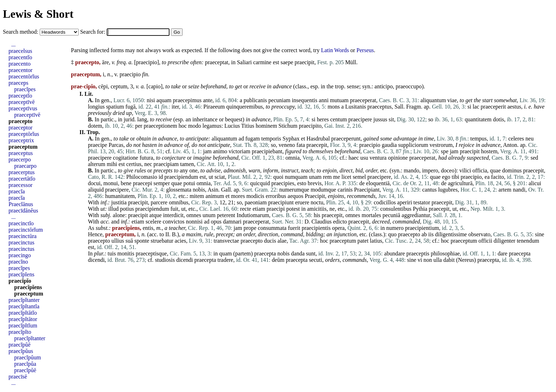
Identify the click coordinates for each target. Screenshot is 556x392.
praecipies (283, 183)
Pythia (420, 209)
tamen (187, 164)
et (303, 139)
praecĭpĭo (20, 281)
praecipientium (422, 228)
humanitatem (120, 196)
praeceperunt (346, 139)
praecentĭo (20, 57)
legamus (212, 126)
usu (364, 158)
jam (207, 151)
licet (346, 177)
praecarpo (25, 166)
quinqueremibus (244, 107)
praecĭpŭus (21, 351)
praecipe (98, 145)
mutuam (339, 100)
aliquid (96, 190)
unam (315, 177)
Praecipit (315, 196)
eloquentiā (378, 183)
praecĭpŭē (20, 345)
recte (246, 209)
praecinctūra (23, 236)
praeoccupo (409, 86)
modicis (255, 196)
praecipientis (316, 228)
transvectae (226, 241)
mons (334, 107)
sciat (220, 177)
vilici (465, 170)
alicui (535, 183)
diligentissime (451, 234)
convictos (174, 222)
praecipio (146, 62)
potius (127, 209)
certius (134, 164)
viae (452, 100)
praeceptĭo (20, 96)
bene (126, 183)
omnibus (179, 202)
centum (338, 119)
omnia (293, 158)
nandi (519, 190)
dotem (95, 126)
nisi (151, 100)
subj (105, 215)
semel (359, 177)
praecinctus (21, 242)
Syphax (291, 139)
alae (282, 241)
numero (395, 228)
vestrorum (441, 145)
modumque (323, 190)
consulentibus (396, 209)
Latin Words (335, 50)
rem (327, 177)
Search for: (93, 32)
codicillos (385, 202)
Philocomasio (142, 177)
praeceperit (493, 107)
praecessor (21, 185)
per (139, 126)
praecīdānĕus (23, 211)
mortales (371, 215)
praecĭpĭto (20, 332)
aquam (164, 100)
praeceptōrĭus (24, 134)
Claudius (321, 222)
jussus (380, 119)
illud (113, 209)
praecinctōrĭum (26, 230)
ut (211, 177)
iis (431, 234)
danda (298, 253)
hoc (183, 126)
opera (338, 228)
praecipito (310, 126)
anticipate (197, 139)
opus (216, 222)
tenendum (528, 241)
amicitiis (317, 209)
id (161, 177)
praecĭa (17, 191)
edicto (340, 222)
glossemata (179, 190)
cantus (430, 190)
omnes (194, 215)
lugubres (448, 190)
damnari (232, 222)
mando (412, 170)
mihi (112, 164)
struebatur (162, 241)
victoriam (240, 151)
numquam (296, 177)
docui (94, 183)
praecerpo (20, 159)
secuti (315, 260)
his (317, 215)
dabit (449, 260)
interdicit (173, 215)
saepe (287, 62)
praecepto (409, 234)
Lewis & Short (38, 14)
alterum (97, 164)
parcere (159, 202)
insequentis (305, 100)
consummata (272, 228)
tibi (455, 177)
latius (376, 241)
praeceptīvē (22, 102)
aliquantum (433, 100)
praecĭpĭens (21, 274)
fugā (130, 107)
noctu (317, 202)
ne (332, 209)
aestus (514, 107)
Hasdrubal (318, 139)
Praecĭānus (21, 204)
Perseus (365, 50)
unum (209, 215)
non (428, 260)
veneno (287, 145)
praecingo (20, 255)
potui (189, 183)
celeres (516, 139)
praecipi (276, 209)
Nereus (466, 260)
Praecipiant (367, 190)
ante (208, 100)
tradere (225, 260)
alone (119, 215)
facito (497, 177)
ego (446, 177)
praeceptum (343, 241)
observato (479, 234)
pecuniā (391, 215)
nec (148, 164)
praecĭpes (25, 89)
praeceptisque (151, 253)
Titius (248, 126)
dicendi (96, 260)
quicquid (260, 183)
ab (424, 234)
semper (162, 183)
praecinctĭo (21, 223)
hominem (266, 126)
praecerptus (22, 172)
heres (323, 119)
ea (487, 177)
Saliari (244, 62)
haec (354, 158)
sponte (142, 241)
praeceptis (418, 253)
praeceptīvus (23, 108)
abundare (394, 253)
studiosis (165, 260)
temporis (271, 139)
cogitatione (126, 158)
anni (324, 100)
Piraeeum (214, 107)
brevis (315, 183)
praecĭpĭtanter (24, 300)
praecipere (360, 119)
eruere (302, 202)
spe (444, 151)
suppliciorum (413, 145)
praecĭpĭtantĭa (24, 306)
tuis (112, 253)
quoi (278, 177)
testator (422, 202)
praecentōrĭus (24, 76)
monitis (126, 253)
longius (96, 107)
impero (430, 170)
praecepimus (187, 100)
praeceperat (363, 100)
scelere (153, 222)
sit (391, 119)
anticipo (384, 86)
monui (111, 183)
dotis (498, 119)
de (362, 183)
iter (175, 107)
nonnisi (194, 222)
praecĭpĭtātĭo (23, 313)
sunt (311, 253)
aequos (295, 196)
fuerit (294, 228)
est (276, 62)
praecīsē (18, 377)
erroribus (276, 196)
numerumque (294, 190)
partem (243, 253)
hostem (489, 151)
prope (250, 228)
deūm (278, 260)
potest (293, 209)
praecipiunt (281, 202)
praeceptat (217, 62)
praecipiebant (267, 151)
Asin (213, 190)
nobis (199, 190)
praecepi (143, 183)
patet (363, 241)
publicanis (255, 100)
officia (480, 170)
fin (145, 74)
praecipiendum (181, 177)
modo (195, 126)
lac (476, 107)
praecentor (21, 70)
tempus (478, 139)
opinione (398, 158)
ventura (378, 158)
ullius (118, 241)
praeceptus (379, 107)
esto (302, 183)
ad (241, 139)
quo (393, 234)
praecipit (305, 62)
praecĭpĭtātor (23, 319)
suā (129, 241)
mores (238, 196)
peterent (226, 215)
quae (495, 170)
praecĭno (18, 262)
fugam (253, 139)
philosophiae (445, 253)
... (13, 45)
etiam (259, 209)
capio (154, 86)
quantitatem (478, 119)
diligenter (504, 241)
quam (226, 253)
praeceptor (21, 128)
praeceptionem (160, 126)
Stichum (288, 126)
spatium (115, 107)
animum (215, 196)
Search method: (21, 32)
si (469, 107)
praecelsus (20, 51)
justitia (119, 202)
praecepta (265, 253)
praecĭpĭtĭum (23, 325)
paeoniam (256, 202)
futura (146, 158)
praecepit (317, 145)
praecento (20, 64)
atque (155, 215)
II (167, 234)
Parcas (116, 145)
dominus (512, 170)
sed (534, 158)
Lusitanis (355, 107)
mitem (197, 196)
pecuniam (279, 100)
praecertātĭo (22, 179)
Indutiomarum (253, 215)
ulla (438, 260)
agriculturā (460, 183)
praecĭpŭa (25, 364)
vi (420, 260)
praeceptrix (21, 140)
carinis (345, 190)
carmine (262, 62)
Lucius (232, 126)
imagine (202, 158)
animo (220, 151)
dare (502, 253)
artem (505, 190)
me (337, 177)
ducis (270, 241)
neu (530, 139)
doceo (447, 170)
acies (180, 241)
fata (301, 145)
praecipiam (166, 164)
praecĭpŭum (28, 357)
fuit (174, 209)
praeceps (18, 83)
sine (540, 234)
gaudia (389, 145)
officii (485, 241)
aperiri (405, 202)
